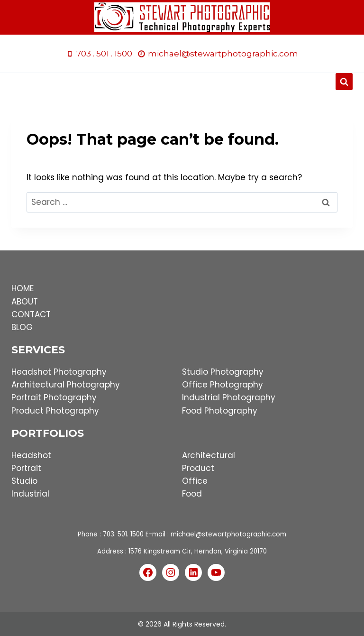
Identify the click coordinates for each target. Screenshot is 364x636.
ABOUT (25, 302)
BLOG (22, 327)
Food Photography (220, 411)
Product (198, 468)
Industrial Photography (229, 397)
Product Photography (55, 411)
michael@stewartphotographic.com (228, 534)
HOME (23, 288)
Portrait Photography (54, 397)
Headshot (31, 455)
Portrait (26, 468)
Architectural (209, 455)
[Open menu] (182, 82)
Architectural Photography (66, 385)
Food (192, 494)
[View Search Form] (344, 82)
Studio (24, 481)
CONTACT (31, 314)
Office (195, 481)
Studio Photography (223, 372)
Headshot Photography (59, 372)
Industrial (30, 494)
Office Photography (223, 385)
